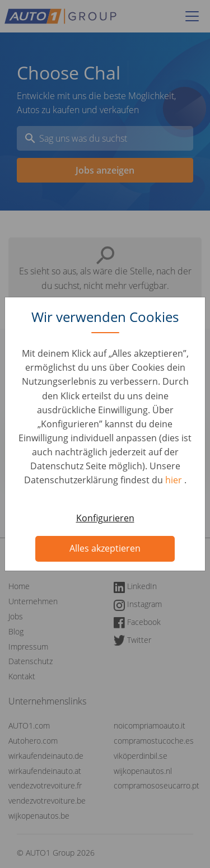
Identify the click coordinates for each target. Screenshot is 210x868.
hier (175, 480)
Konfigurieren (105, 518)
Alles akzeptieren (105, 548)
